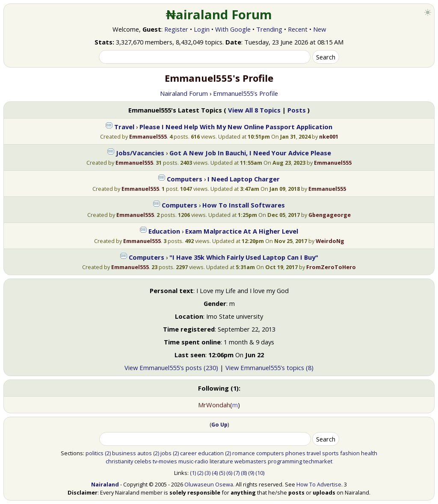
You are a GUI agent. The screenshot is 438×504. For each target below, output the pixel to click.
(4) (215, 473)
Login (202, 29)
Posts (297, 110)
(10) (260, 473)
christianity (119, 461)
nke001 (329, 136)
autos (145, 453)
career (188, 453)
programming (285, 461)
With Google (233, 29)
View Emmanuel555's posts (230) (171, 368)
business (124, 453)
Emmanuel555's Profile (246, 93)
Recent (298, 29)
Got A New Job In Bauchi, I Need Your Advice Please (250, 153)
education (211, 453)
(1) (193, 473)
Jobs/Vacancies (140, 153)
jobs (166, 453)
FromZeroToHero (331, 267)
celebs (143, 461)
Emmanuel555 (148, 136)
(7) (237, 473)
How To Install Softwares (244, 205)
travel (314, 453)
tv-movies (165, 461)
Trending (269, 29)
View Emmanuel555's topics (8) (269, 368)
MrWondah (214, 405)
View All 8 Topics (254, 110)
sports (330, 453)
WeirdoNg (330, 241)
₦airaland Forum (219, 15)
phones (295, 453)
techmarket (318, 461)
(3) (207, 473)
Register (176, 29)
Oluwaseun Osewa (209, 484)
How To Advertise (319, 484)
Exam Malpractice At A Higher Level (242, 231)
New (320, 29)
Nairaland (105, 484)
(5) (222, 473)
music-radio (193, 461)
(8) (244, 473)
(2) (108, 453)
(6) (229, 473)
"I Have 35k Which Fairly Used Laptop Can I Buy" (244, 257)
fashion (350, 453)
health (369, 453)
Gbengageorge (330, 215)
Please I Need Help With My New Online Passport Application (236, 127)
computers (270, 453)
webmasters (250, 461)
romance (244, 453)
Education (164, 231)
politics (95, 453)
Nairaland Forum (184, 93)
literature (221, 461)
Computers (185, 179)
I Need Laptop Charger (244, 179)
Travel (124, 127)
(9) (251, 473)
